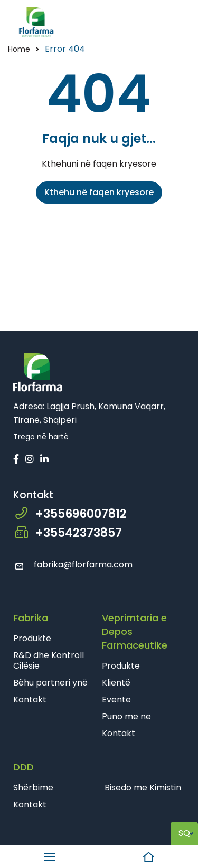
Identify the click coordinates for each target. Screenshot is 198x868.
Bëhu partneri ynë (50, 683)
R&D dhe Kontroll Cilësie (49, 660)
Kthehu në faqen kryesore (99, 192)
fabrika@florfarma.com (73, 565)
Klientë (116, 683)
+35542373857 (79, 533)
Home (19, 49)
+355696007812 (81, 514)
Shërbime (33, 788)
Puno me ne (126, 716)
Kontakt (30, 700)
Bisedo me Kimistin (143, 788)
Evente (116, 700)
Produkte (32, 638)
